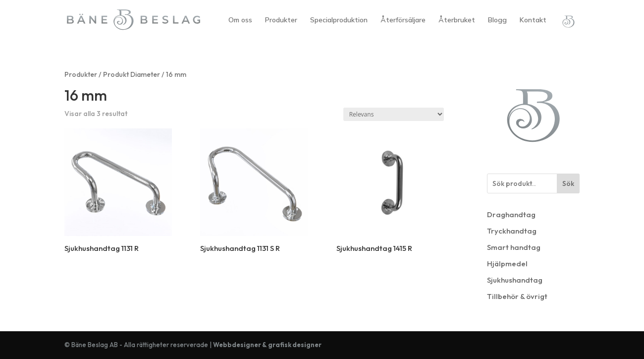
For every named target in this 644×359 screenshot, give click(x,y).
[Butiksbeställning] (394, 114)
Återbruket (457, 20)
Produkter (281, 20)
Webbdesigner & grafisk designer (267, 345)
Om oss (240, 20)
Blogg (497, 20)
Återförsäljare (403, 20)
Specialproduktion (339, 20)
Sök (568, 183)
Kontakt (533, 20)
